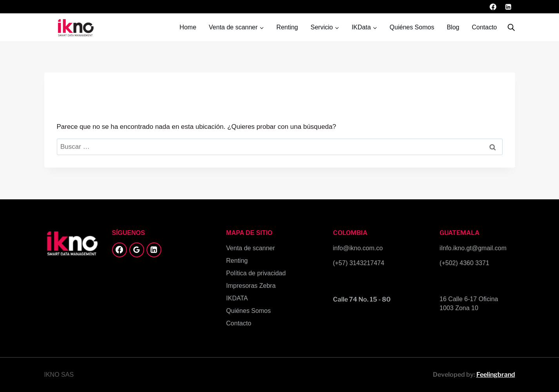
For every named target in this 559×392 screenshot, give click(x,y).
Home (188, 27)
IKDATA (237, 298)
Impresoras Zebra (251, 286)
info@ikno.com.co (358, 248)
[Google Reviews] (137, 250)
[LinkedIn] (508, 7)
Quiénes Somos (412, 27)
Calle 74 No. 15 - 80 (362, 299)
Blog (453, 27)
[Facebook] (493, 7)
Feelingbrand (496, 375)
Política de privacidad (256, 273)
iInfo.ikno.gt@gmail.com (473, 248)
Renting (287, 27)
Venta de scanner (251, 248)
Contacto (484, 27)
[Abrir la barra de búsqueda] (511, 27)
